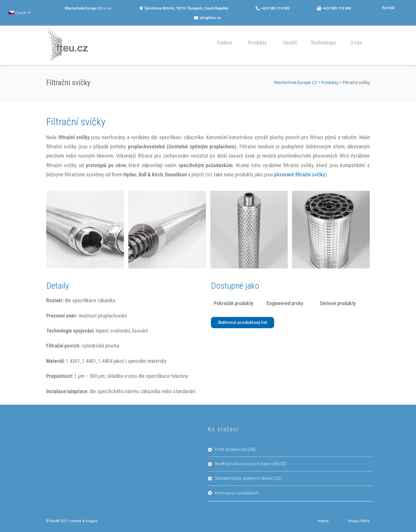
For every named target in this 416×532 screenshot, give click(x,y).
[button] (224, 42)
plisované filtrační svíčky (300, 174)
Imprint (323, 521)
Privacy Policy (359, 521)
